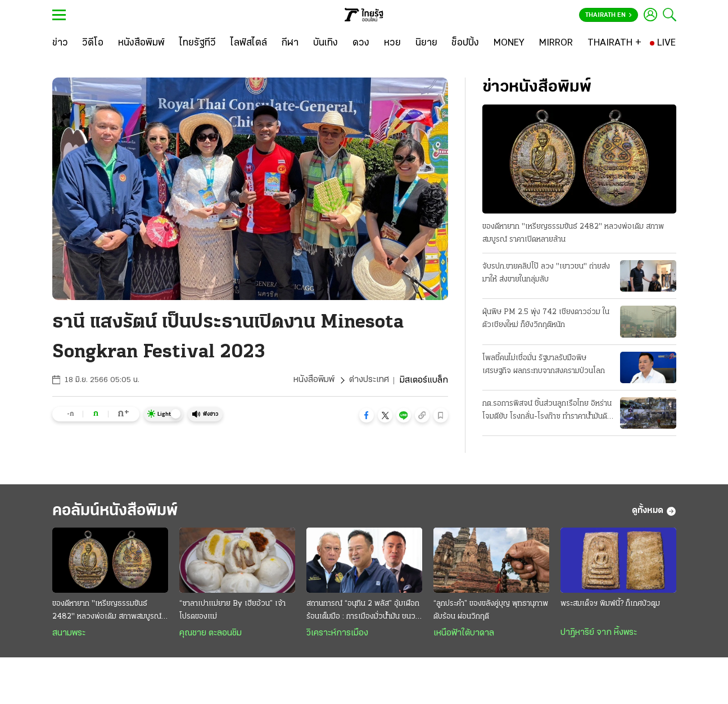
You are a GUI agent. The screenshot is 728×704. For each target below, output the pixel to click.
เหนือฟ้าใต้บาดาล (464, 634)
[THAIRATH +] (614, 43)
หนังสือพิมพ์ (314, 380)
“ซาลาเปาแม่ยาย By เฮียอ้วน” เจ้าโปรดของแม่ (232, 611)
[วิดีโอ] (93, 43)
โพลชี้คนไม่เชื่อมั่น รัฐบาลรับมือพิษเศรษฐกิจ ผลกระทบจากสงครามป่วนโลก (544, 365)
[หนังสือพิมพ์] (141, 43)
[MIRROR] (556, 43)
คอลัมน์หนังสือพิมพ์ (119, 511)
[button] (367, 415)
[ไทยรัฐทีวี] (198, 43)
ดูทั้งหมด (654, 511)
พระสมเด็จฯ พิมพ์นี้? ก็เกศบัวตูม (610, 604)
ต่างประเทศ (369, 380)
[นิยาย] (426, 43)
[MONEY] (509, 43)
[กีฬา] (290, 43)
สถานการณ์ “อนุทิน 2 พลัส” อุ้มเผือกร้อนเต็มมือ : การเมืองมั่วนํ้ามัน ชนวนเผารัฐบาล (363, 612)
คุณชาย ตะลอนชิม (211, 634)
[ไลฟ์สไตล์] (249, 43)
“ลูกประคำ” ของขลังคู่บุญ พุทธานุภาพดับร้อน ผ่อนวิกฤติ (491, 611)
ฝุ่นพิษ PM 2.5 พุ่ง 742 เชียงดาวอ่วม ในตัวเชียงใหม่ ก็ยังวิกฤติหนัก (546, 319)
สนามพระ (69, 634)
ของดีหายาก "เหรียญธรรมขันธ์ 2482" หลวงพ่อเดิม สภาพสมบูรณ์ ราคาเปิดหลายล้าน (573, 233)
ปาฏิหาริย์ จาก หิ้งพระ (599, 633)
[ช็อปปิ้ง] (465, 43)
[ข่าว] (60, 43)
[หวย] (392, 43)
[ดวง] (361, 43)
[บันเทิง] (325, 43)
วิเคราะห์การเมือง (337, 634)
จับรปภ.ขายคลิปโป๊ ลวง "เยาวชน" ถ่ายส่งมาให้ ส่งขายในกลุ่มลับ (546, 273)
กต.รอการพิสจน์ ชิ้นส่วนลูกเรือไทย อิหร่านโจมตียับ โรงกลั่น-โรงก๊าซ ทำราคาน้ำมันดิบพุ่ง (547, 411)
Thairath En (609, 15)
